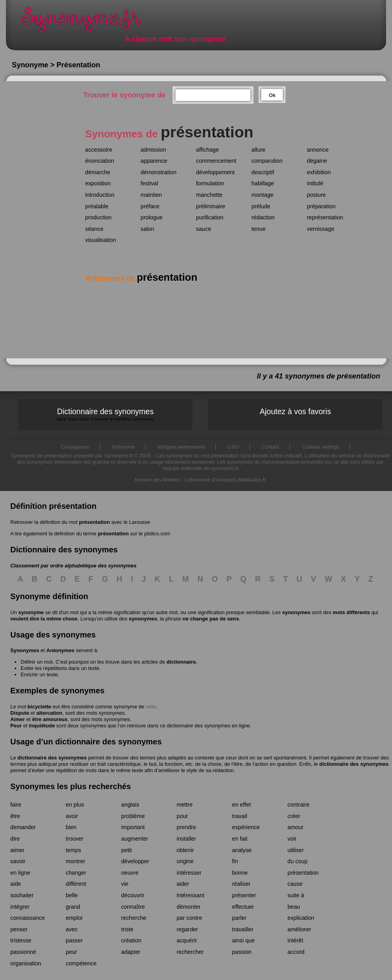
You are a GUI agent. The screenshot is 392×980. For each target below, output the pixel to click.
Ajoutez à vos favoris (295, 411)
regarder (187, 929)
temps (73, 850)
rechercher (190, 952)
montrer (75, 861)
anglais (130, 805)
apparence (154, 161)
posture (316, 195)
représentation (325, 217)
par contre (189, 918)
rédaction (263, 217)
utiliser (296, 850)
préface (150, 206)
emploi (74, 918)
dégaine (317, 161)
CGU (233, 447)
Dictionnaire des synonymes (105, 414)
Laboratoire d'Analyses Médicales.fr (225, 480)
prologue (152, 217)
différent (76, 884)
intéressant (190, 895)
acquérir (187, 940)
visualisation (101, 240)
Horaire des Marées (157, 480)
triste (127, 929)
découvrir (133, 895)
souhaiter (22, 895)
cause (295, 884)
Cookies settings (321, 447)
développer (135, 861)
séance (94, 229)
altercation (49, 713)
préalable (97, 206)
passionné (23, 952)
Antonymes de (141, 278)
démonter (188, 907)
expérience (246, 827)
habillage (263, 183)
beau (294, 907)
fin (235, 861)
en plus (75, 805)
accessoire (99, 150)
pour (182, 816)
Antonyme (124, 447)
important (133, 827)
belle (72, 895)
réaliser (241, 884)
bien (71, 827)
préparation (321, 206)
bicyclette (39, 707)
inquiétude (42, 726)
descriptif (263, 172)
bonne (240, 873)
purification (210, 217)
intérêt (295, 940)
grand (73, 907)
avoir (72, 816)
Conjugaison (75, 447)
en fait (240, 839)
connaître (133, 907)
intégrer (20, 907)
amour (296, 827)
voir (292, 839)
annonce (318, 150)
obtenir (185, 850)
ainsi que (243, 940)
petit (127, 850)
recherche (134, 918)
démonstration (159, 172)
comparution (267, 161)
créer (294, 816)
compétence (81, 963)
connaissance (28, 918)
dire (15, 839)
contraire (299, 805)
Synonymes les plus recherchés (71, 786)
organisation (26, 963)
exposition (98, 183)
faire (16, 805)
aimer (17, 850)
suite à (296, 895)
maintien (151, 195)
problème (133, 816)
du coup (298, 861)
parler (239, 918)
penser (19, 929)
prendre (186, 827)
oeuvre (130, 873)
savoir (18, 861)
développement (215, 172)
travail (240, 816)
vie (125, 884)
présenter (244, 895)
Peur (16, 726)
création (131, 940)
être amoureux (50, 719)
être (15, 816)
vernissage (321, 229)
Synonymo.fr (87, 22)
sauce (204, 229)
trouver (75, 839)
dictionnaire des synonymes (52, 758)
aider (183, 884)
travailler (243, 929)
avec (72, 929)
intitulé (315, 183)
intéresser (189, 873)
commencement (216, 161)
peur (71, 952)
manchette (209, 195)
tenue (259, 229)
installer (186, 839)
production (98, 217)
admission (153, 150)
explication (301, 918)
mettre (185, 805)
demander (23, 827)
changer (76, 873)
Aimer (18, 719)
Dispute (20, 713)
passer (74, 940)
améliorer (299, 929)
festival (149, 183)
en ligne (20, 873)
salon (147, 229)
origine (185, 861)
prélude (261, 206)
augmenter (135, 839)
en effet (241, 805)
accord (296, 952)
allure (258, 150)
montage (263, 195)
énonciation (100, 161)
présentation (94, 522)
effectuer (243, 907)
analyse (242, 850)
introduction (100, 195)
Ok (272, 95)
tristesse (21, 940)
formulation (210, 183)
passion (242, 952)
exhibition (319, 172)
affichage (207, 150)
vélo (151, 707)
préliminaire (211, 206)
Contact (271, 447)
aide (16, 884)
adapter (131, 952)
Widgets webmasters (182, 447)
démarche (98, 172)
